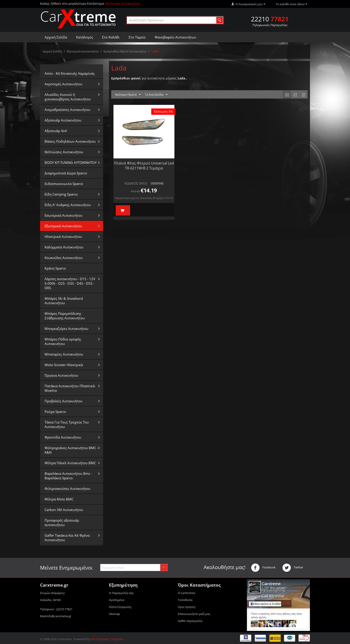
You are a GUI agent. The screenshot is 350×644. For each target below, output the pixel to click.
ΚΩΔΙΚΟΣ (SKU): (136, 183)
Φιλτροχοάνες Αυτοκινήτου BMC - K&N (71, 450)
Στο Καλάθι (111, 37)
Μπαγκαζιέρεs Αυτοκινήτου (66, 329)
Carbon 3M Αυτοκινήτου (64, 510)
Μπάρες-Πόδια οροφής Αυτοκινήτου (63, 341)
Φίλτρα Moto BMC (59, 499)
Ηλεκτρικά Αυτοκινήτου (63, 236)
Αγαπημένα (117, 600)
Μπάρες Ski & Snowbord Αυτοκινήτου (64, 301)
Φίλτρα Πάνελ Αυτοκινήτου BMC (70, 463)
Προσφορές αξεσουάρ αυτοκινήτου (62, 522)
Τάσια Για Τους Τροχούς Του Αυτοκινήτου (67, 424)
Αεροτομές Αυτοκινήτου (63, 84)
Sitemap (114, 614)
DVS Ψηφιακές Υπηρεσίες (107, 639)
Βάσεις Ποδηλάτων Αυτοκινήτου (70, 141)
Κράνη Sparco (55, 268)
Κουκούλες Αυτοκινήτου (64, 258)
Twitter (293, 568)
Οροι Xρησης (187, 607)
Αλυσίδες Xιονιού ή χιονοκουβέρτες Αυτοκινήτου (68, 97)
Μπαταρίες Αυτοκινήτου (64, 354)
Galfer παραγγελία (190, 621)
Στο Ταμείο (137, 37)
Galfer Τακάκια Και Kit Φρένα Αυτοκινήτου (67, 538)
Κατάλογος (85, 37)
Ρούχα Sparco (55, 412)
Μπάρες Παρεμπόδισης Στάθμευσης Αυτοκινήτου (65, 316)
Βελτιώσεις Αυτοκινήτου (64, 152)
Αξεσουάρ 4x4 (56, 131)
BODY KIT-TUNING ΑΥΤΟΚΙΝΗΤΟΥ (71, 162)
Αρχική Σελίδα (56, 37)
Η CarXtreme (186, 593)
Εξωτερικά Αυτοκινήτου (83, 51)
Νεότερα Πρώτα (128, 95)
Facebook (263, 568)
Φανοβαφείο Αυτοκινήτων (175, 37)
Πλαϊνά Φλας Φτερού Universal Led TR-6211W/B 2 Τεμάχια (144, 166)
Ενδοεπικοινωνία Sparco (64, 184)
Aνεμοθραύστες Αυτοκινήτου (67, 110)
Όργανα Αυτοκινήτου (61, 375)
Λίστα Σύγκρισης (120, 607)
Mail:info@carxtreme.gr (56, 616)
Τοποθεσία (185, 600)
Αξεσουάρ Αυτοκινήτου (63, 120)
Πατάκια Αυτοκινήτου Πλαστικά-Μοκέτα (70, 388)
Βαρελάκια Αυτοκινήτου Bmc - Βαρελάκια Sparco (68, 476)
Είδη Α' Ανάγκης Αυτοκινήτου (68, 205)
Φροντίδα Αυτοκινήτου (63, 437)
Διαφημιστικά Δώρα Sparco (66, 173)
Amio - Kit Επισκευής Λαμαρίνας (70, 73)
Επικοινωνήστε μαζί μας (194, 614)
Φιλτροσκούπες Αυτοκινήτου (67, 489)
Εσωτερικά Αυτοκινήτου (63, 215)
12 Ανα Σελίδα (156, 95)
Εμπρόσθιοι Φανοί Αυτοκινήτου (125, 51)
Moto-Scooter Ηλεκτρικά (64, 365)
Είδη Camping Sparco (61, 194)
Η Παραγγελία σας (121, 593)
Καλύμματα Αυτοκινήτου (64, 247)
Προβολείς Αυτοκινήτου (63, 401)
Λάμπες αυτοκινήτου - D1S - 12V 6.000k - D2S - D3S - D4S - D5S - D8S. (70, 283)
